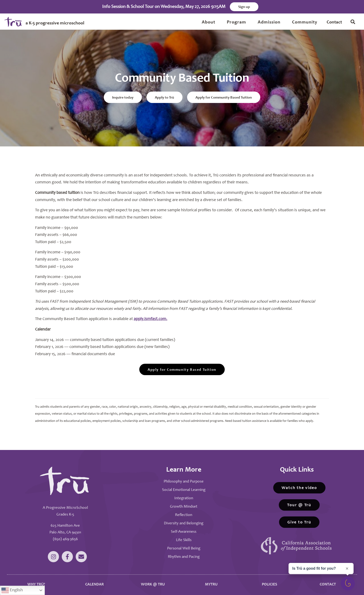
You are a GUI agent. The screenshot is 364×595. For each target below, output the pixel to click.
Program (236, 23)
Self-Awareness (184, 532)
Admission (269, 23)
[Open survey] (348, 583)
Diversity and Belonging (184, 523)
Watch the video (299, 488)
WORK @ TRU (153, 584)
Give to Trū (299, 522)
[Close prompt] (347, 569)
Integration (184, 498)
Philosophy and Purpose (184, 481)
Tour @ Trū (299, 505)
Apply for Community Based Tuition (224, 98)
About (208, 23)
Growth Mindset (184, 507)
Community (305, 23)
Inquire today (123, 98)
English (12, 590)
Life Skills (184, 540)
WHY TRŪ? (36, 584)
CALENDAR (94, 584)
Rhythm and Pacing (184, 557)
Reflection (184, 515)
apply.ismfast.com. (151, 319)
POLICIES (270, 584)
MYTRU (211, 584)
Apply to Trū (164, 98)
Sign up (244, 7)
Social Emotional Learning (184, 490)
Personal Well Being (184, 548)
